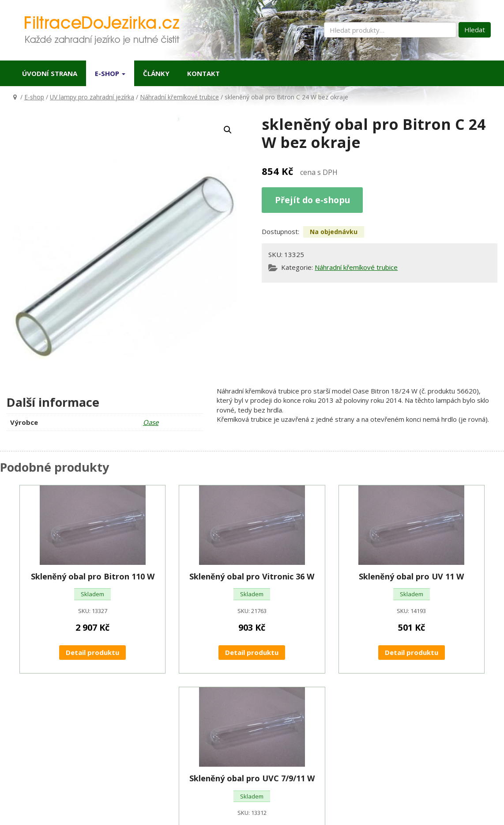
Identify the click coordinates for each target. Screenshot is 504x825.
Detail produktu (92, 652)
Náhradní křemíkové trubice (179, 97)
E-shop (110, 73)
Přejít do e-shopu (312, 200)
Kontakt (203, 73)
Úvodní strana (50, 73)
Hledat (475, 30)
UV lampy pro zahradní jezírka (92, 97)
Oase (151, 422)
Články (156, 73)
